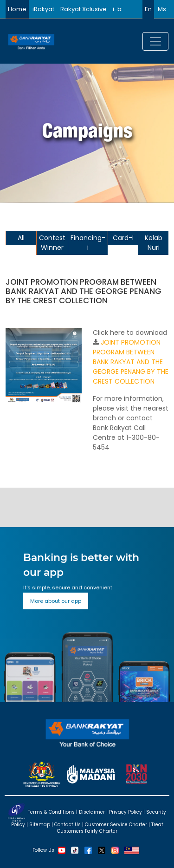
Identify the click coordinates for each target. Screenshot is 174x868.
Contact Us (68, 825)
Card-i (123, 238)
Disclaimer (92, 812)
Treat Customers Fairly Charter (110, 828)
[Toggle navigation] (155, 41)
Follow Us (43, 850)
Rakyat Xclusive (84, 9)
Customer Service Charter (116, 825)
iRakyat (43, 9)
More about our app (56, 601)
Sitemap (40, 825)
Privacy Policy (126, 812)
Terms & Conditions (51, 812)
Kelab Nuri (154, 243)
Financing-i (88, 243)
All (21, 238)
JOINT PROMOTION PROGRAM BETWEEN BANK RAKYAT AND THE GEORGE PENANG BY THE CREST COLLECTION (131, 362)
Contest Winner (52, 243)
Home (17, 9)
